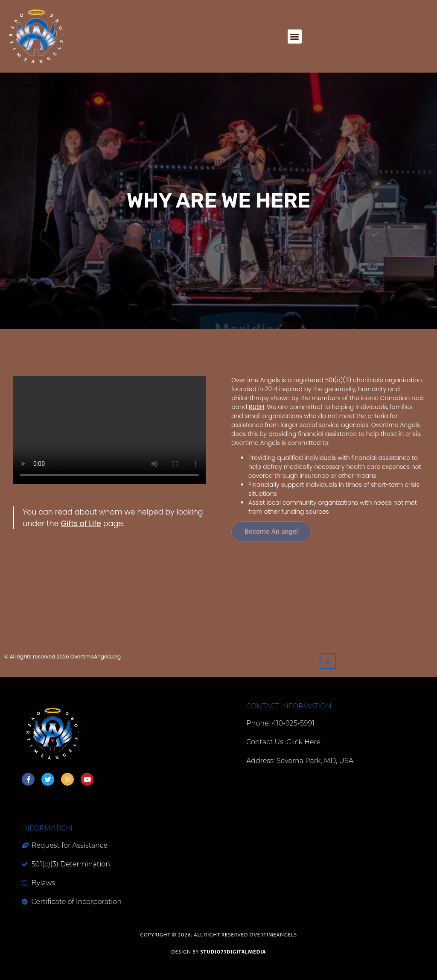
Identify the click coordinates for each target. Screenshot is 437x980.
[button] (295, 37)
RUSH (256, 407)
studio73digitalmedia (233, 952)
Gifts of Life (81, 524)
